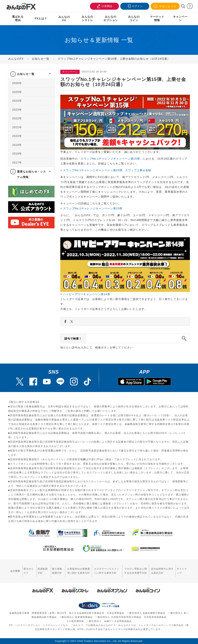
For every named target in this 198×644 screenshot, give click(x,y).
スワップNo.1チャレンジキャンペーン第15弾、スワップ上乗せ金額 (107, 170)
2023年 (17, 110)
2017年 (17, 163)
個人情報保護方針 (57, 571)
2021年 (17, 127)
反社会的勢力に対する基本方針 (162, 571)
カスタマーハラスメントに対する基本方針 (107, 571)
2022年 (17, 118)
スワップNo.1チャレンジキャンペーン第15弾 (110, 159)
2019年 (17, 145)
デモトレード (165, 6)
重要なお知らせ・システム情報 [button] (32, 174)
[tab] (31, 74)
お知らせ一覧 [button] (26, 74)
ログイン (134, 6)
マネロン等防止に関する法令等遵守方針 (136, 571)
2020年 (17, 136)
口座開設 (104, 6)
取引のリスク (29, 571)
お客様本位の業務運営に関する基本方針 (79, 571)
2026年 (17, 83)
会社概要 (15, 571)
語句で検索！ (73, 339)
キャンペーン (180, 18)
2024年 (17, 101)
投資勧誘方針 (43, 571)
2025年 (17, 92)
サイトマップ (182, 571)
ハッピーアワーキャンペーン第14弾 (86, 294)
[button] (46, 74)
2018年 (17, 154)
